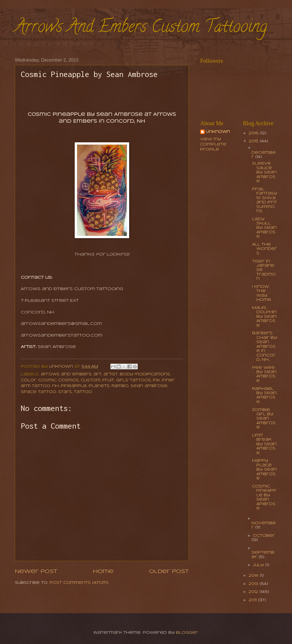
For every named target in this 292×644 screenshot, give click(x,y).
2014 (254, 576)
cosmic (47, 380)
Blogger (187, 633)
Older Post (169, 572)
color (29, 380)
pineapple (74, 386)
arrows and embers (66, 374)
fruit (108, 380)
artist (111, 374)
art (98, 374)
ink (156, 380)
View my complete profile (213, 144)
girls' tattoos (133, 380)
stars (65, 392)
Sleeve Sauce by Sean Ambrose (264, 172)
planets (99, 386)
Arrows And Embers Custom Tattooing (141, 28)
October (264, 536)
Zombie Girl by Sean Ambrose (264, 419)
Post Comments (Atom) (79, 583)
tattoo (83, 392)
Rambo (120, 386)
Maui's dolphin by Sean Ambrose (264, 317)
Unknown (218, 132)
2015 (254, 141)
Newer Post (36, 572)
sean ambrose (149, 386)
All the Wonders (264, 249)
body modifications (145, 374)
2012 (254, 592)
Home (103, 572)
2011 (253, 600)
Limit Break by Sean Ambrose (264, 444)
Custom (91, 380)
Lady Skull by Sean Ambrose (264, 228)
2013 (254, 584)
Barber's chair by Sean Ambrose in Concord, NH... (264, 347)
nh (55, 386)
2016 (254, 133)
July (259, 565)
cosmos (68, 380)
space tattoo (38, 392)
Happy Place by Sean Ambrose (264, 470)
